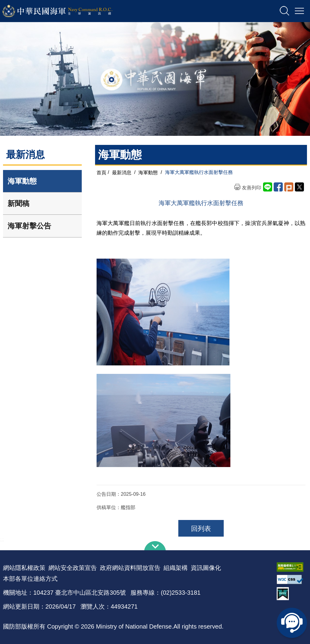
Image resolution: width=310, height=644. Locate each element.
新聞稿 (18, 203)
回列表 (201, 529)
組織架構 (176, 568)
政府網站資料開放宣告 (130, 568)
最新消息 (122, 172)
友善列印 (252, 188)
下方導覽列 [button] (155, 546)
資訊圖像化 (206, 568)
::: (2, 539)
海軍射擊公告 (29, 226)
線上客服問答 (292, 623)
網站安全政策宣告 (73, 568)
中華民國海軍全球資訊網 (65, 11)
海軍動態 (22, 181)
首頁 (101, 172)
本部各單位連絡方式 (30, 579)
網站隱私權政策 (24, 568)
